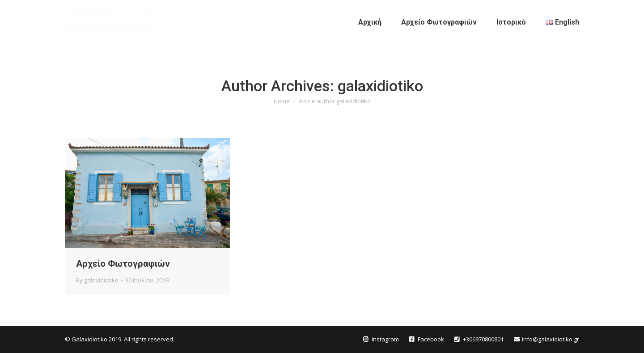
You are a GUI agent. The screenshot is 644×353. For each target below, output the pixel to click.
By (97, 280)
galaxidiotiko (380, 86)
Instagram (386, 339)
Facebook (432, 339)
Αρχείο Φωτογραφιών (123, 264)
